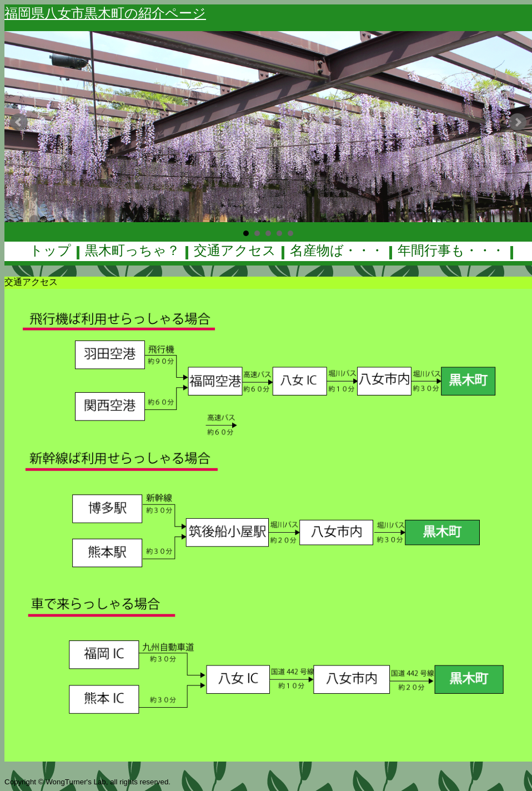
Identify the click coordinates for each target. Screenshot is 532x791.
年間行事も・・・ (451, 250)
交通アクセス (235, 250)
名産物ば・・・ (337, 250)
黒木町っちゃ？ (132, 250)
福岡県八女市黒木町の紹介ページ (105, 13)
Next (518, 122)
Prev (19, 122)
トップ (50, 250)
